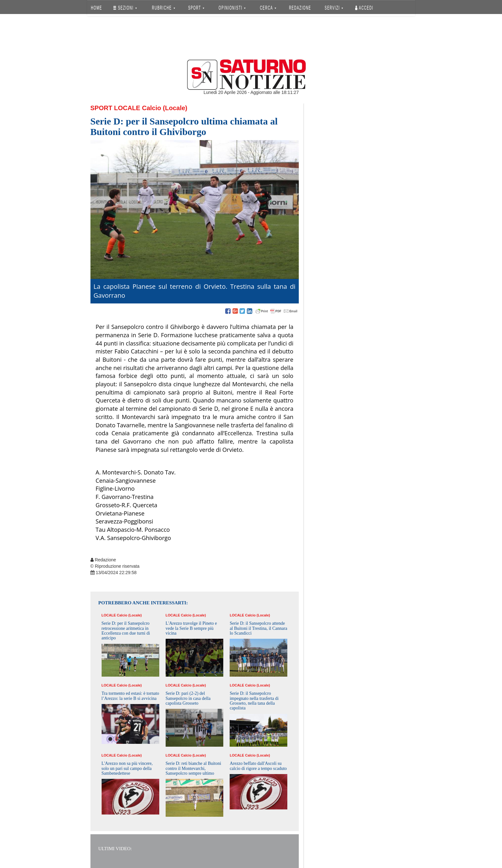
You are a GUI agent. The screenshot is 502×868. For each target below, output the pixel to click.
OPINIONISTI (232, 8)
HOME (96, 8)
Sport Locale (115, 108)
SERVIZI (334, 8)
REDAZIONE (300, 8)
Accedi (364, 8)
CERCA (268, 8)
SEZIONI (125, 8)
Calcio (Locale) (165, 108)
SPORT (196, 8)
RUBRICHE (164, 8)
